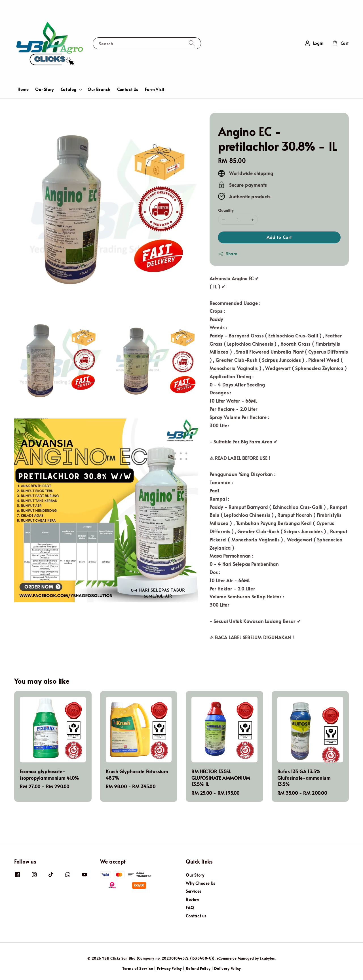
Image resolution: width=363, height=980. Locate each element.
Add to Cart (279, 237)
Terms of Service (138, 968)
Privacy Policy (169, 968)
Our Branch (99, 89)
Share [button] (228, 254)
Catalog (69, 90)
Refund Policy (198, 968)
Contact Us (128, 89)
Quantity (226, 210)
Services (194, 891)
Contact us (196, 916)
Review (193, 899)
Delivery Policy (227, 968)
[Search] (192, 43)
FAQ (190, 908)
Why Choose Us (201, 883)
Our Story (44, 89)
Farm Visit (155, 89)
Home (23, 89)
